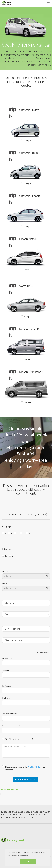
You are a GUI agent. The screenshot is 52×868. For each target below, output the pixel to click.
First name (7, 686)
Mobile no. (7, 698)
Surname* (6, 670)
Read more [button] (23, 856)
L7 (6, 556)
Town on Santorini (9, 714)
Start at (5, 571)
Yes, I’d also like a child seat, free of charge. (22, 739)
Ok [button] (28, 862)
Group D (27, 270)
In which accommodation (12, 726)
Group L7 (28, 360)
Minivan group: (8, 549)
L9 (13, 556)
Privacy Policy (34, 767)
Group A (28, 141)
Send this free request (26, 779)
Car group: (7, 527)
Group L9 (28, 403)
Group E (28, 317)
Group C (28, 227)
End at (5, 584)
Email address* (8, 658)
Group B (28, 184)
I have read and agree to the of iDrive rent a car (26, 768)
